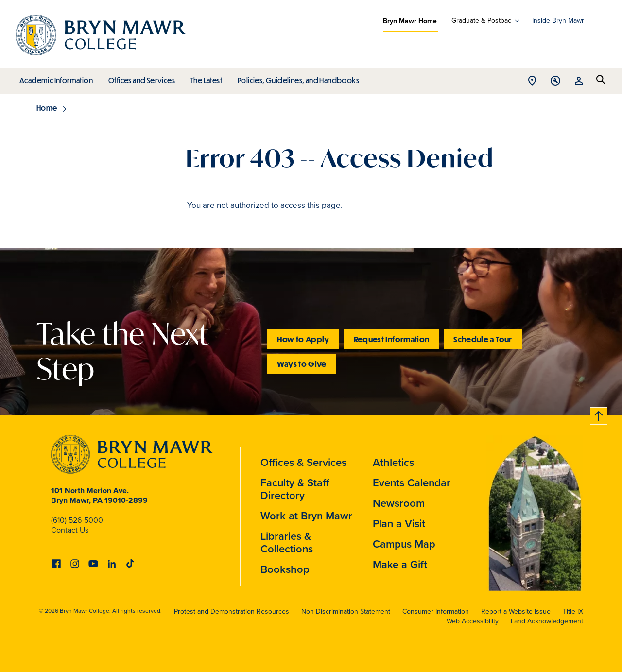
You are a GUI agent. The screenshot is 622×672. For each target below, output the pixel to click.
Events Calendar (412, 482)
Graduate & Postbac (481, 21)
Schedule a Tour (483, 339)
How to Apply (303, 339)
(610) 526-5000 (77, 520)
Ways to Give (302, 364)
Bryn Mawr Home (410, 21)
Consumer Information (436, 612)
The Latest (204, 78)
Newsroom (399, 503)
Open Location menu (532, 81)
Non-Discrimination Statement (346, 612)
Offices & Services (303, 462)
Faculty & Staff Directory (295, 489)
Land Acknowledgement (547, 621)
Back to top (599, 414)
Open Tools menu (555, 81)
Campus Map (404, 544)
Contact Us (70, 530)
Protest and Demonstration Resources (232, 612)
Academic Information (56, 78)
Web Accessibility (473, 621)
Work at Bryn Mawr (306, 516)
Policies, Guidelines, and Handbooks (295, 78)
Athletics (393, 462)
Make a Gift (400, 564)
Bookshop (285, 569)
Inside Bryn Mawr (558, 21)
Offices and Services (140, 78)
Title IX (573, 612)
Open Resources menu (579, 81)
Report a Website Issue (516, 612)
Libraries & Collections (287, 542)
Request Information (392, 339)
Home (47, 108)
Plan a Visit (399, 523)
